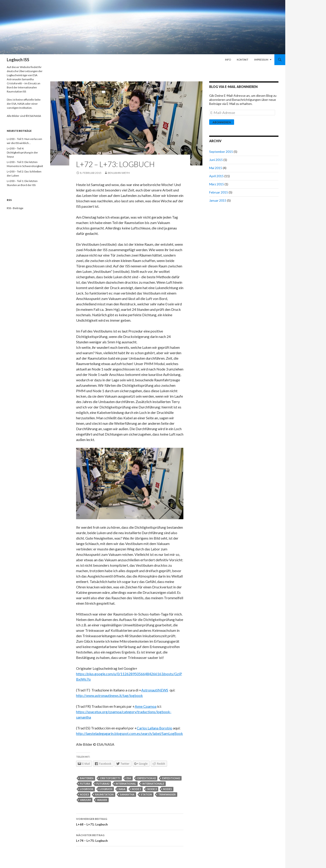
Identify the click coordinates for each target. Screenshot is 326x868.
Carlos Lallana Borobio (155, 728)
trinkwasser (167, 794)
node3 (84, 794)
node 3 (152, 789)
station (146, 794)
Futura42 (103, 784)
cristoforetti (110, 778)
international (126, 784)
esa (129, 778)
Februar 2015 (219, 192)
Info (228, 60)
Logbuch (106, 789)
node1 (167, 789)
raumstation (104, 794)
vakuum (85, 800)
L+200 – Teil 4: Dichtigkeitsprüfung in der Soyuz (22, 152)
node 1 (136, 789)
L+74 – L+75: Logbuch (130, 837)
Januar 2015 (218, 200)
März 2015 (217, 184)
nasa (122, 789)
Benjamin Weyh (119, 173)
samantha (127, 794)
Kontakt (243, 60)
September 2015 (221, 152)
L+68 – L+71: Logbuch (130, 821)
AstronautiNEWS (155, 690)
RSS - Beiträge (15, 208)
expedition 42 (147, 778)
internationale (153, 784)
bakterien (87, 778)
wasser (102, 800)
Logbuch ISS (18, 60)
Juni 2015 (216, 160)
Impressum (261, 60)
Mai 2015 (216, 168)
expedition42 (171, 778)
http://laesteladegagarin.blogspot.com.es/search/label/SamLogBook (129, 733)
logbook (87, 789)
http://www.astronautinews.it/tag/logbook (109, 695)
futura (85, 784)
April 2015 (216, 176)
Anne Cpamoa (146, 706)
